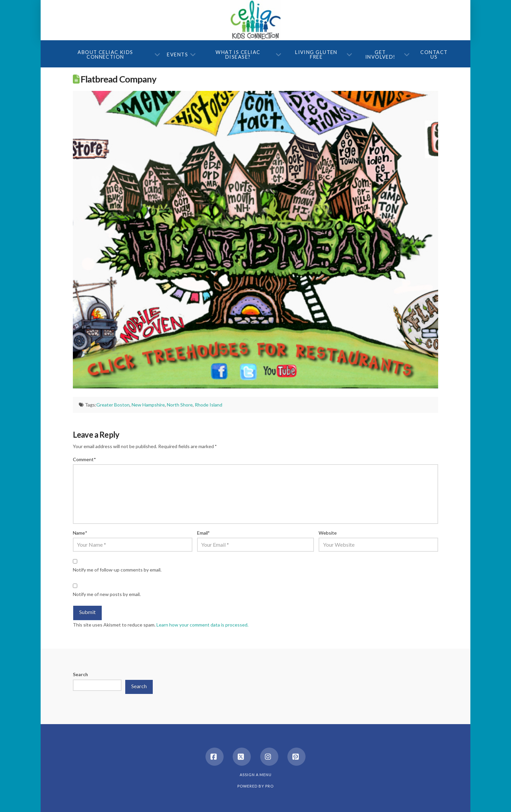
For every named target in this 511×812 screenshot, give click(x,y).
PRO (269, 786)
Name (80, 533)
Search (80, 674)
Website (328, 533)
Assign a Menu (256, 775)
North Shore (180, 405)
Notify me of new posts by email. (107, 594)
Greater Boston (113, 405)
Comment (84, 459)
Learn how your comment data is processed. (202, 625)
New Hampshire (148, 405)
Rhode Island (208, 405)
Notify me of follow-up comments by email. (117, 570)
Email (203, 533)
